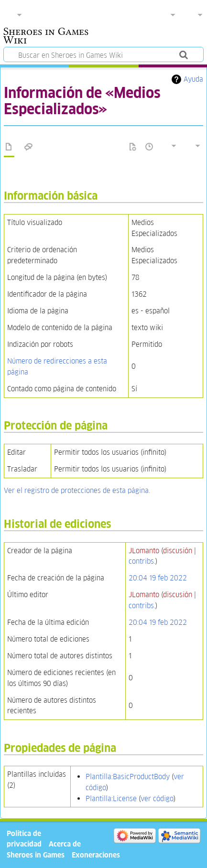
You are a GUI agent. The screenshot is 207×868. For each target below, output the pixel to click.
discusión (178, 551)
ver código (157, 798)
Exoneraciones (96, 855)
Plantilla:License (111, 798)
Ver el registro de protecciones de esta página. (77, 490)
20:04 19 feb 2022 (158, 578)
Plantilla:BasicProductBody (128, 777)
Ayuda (193, 79)
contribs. (142, 561)
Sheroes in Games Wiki (46, 37)
